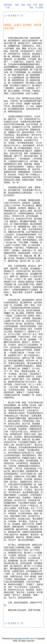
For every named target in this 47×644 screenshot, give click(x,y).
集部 (41, 5)
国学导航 (8, 5)
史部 (29, 5)
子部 (35, 5)
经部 (23, 5)
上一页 (7, 16)
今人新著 (39, 7)
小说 (8, 7)
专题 (31, 7)
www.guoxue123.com (23, 639)
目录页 (14, 16)
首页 (17, 5)
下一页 (20, 16)
